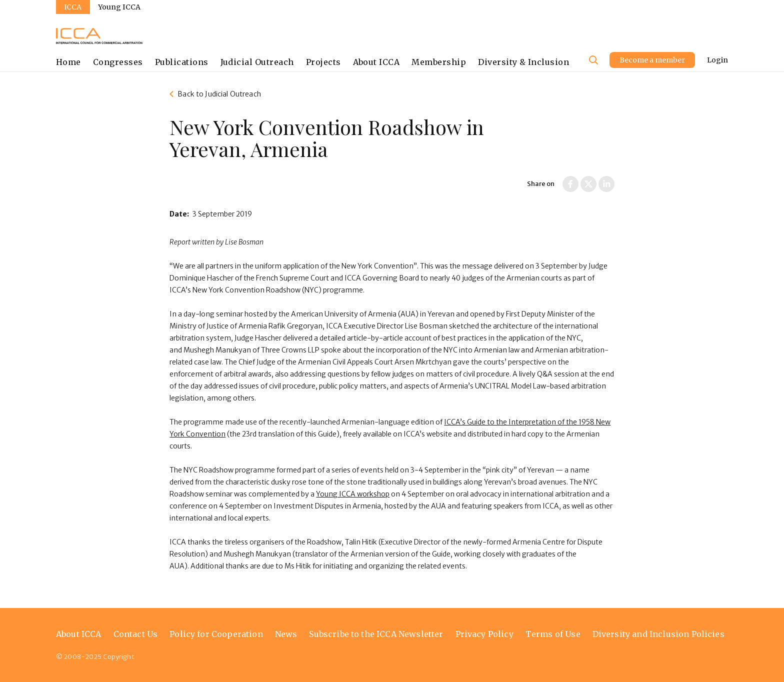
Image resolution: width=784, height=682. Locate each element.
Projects (323, 62)
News (286, 634)
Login (717, 60)
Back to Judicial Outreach (219, 94)
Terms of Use (553, 634)
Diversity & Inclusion (523, 62)
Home (68, 62)
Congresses (118, 62)
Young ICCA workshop (353, 494)
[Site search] (593, 60)
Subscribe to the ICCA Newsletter (376, 634)
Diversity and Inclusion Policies (658, 634)
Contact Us (136, 634)
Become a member (652, 60)
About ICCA (376, 62)
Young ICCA (119, 7)
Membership (439, 62)
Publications (182, 62)
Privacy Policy (484, 634)
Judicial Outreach (257, 62)
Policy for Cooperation (216, 634)
